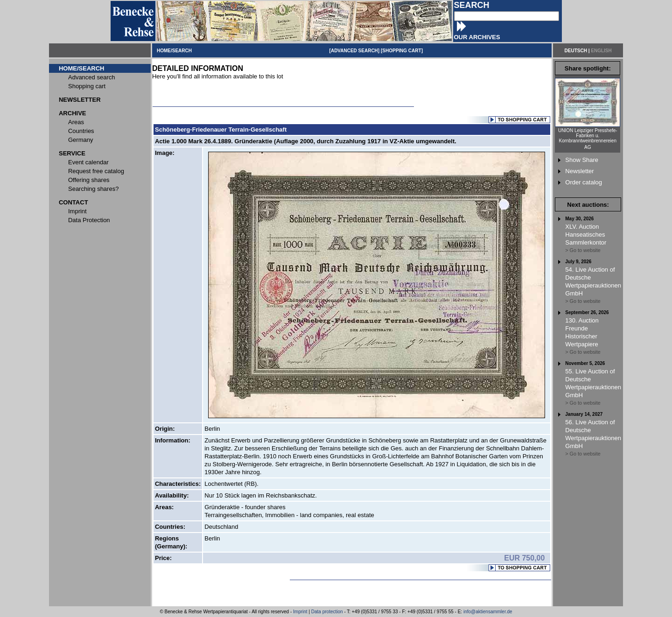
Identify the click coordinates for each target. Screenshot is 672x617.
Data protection (327, 612)
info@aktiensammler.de (488, 612)
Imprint (300, 612)
